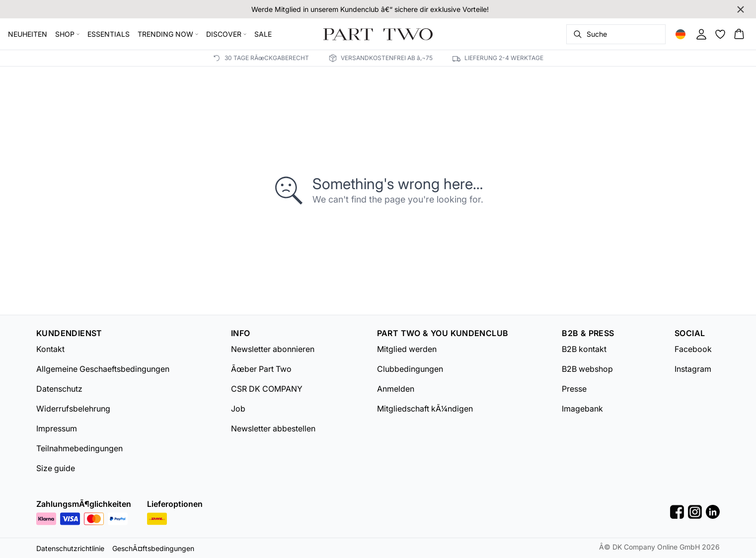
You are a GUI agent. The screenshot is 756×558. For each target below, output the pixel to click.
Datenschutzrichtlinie (70, 548)
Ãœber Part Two (261, 369)
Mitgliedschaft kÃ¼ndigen (425, 409)
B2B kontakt (584, 349)
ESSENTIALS (109, 34)
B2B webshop (587, 369)
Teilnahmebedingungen (79, 448)
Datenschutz (59, 389)
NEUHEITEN (28, 34)
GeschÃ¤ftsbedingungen (153, 548)
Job (238, 409)
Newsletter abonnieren (273, 349)
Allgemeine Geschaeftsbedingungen (103, 369)
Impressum (57, 428)
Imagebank (582, 409)
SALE (263, 34)
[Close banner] (741, 9)
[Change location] (680, 34)
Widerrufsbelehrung (73, 409)
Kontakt (50, 349)
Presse (574, 389)
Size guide (56, 468)
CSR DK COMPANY (267, 389)
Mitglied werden (407, 349)
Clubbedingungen (410, 369)
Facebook (693, 349)
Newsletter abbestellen (273, 428)
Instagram (693, 369)
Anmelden (396, 389)
